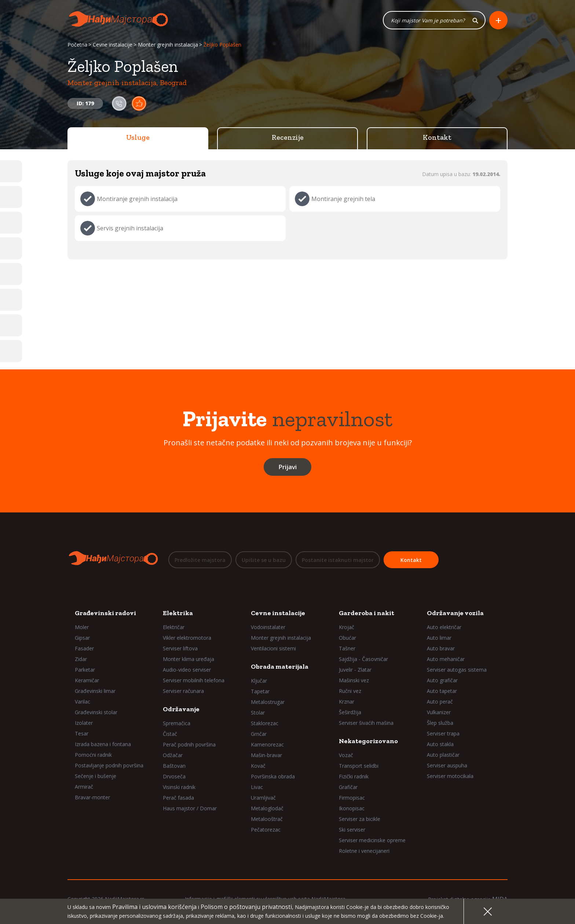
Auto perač (440, 702)
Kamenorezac (267, 744)
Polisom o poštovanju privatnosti (246, 907)
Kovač (258, 766)
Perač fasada (178, 798)
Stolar (258, 713)
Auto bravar (441, 648)
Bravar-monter (92, 797)
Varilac (83, 702)
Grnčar (259, 734)
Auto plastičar (443, 755)
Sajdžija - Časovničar (363, 659)
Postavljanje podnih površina (109, 765)
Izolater (84, 723)
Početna (77, 45)
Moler (82, 627)
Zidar (81, 659)
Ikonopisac (352, 808)
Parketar (85, 670)
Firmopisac (352, 798)
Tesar (82, 733)
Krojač (347, 627)
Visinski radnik (179, 787)
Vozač (346, 755)
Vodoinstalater (268, 627)
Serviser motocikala (450, 776)
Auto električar (444, 627)
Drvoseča (174, 776)
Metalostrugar (268, 702)
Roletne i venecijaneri (364, 851)
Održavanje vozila (455, 613)
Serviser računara (183, 691)
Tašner (347, 648)
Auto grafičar (442, 680)
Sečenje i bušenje (96, 776)
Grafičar (348, 787)
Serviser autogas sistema (457, 670)
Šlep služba (440, 723)
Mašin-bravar (266, 755)
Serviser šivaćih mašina (366, 723)
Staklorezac (265, 723)
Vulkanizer (439, 712)
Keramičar (87, 680)
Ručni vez (350, 691)
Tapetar (260, 691)
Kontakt (437, 138)
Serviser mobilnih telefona (194, 680)
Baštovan (174, 766)
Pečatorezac (266, 830)
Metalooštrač (267, 819)
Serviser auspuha (447, 765)
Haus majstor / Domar (190, 808)
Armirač (84, 787)
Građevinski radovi (105, 613)
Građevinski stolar (96, 712)
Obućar (347, 638)
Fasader (84, 648)
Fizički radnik (354, 776)
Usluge (138, 138)
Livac (257, 787)
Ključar (259, 681)
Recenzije (288, 138)
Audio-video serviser (187, 670)
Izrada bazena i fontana (103, 744)
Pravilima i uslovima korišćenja (154, 907)
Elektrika (178, 613)
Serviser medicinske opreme (372, 840)
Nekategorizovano (368, 741)
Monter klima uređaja (188, 659)
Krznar (347, 702)
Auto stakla (440, 744)
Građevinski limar (95, 691)
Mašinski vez (354, 680)
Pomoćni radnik (93, 755)
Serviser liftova (180, 648)
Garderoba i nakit (367, 613)
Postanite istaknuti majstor (338, 560)
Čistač (170, 734)
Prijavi (287, 467)
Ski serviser (352, 830)
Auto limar (439, 638)
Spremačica (177, 723)
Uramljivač (263, 798)
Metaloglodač (267, 808)
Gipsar (82, 638)
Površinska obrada (273, 776)
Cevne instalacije (113, 45)
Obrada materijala (280, 666)
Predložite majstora (200, 560)
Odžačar (173, 755)
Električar (174, 627)
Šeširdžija (350, 712)
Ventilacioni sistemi (273, 648)
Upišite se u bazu (264, 560)
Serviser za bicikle (360, 819)
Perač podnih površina (189, 744)
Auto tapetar (442, 691)
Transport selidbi (359, 766)
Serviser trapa (443, 733)
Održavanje (181, 709)
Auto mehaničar (446, 659)
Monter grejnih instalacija (168, 45)
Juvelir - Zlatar (355, 670)
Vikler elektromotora (187, 638)
